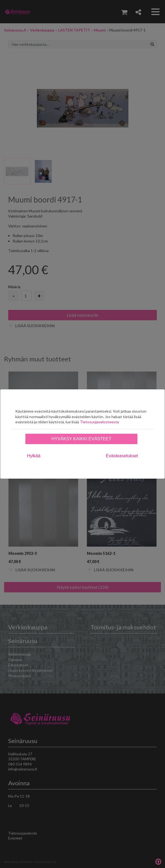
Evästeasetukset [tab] (122, 456)
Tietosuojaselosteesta (99, 422)
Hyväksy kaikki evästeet (81, 439)
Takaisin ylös (158, 861)
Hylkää (34, 456)
